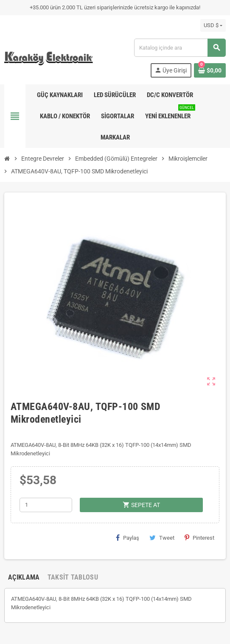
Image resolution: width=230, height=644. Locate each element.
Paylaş (128, 538)
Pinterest (199, 538)
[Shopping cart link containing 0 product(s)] (210, 70)
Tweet (162, 538)
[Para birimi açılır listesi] (213, 25)
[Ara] (180, 48)
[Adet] (46, 505)
